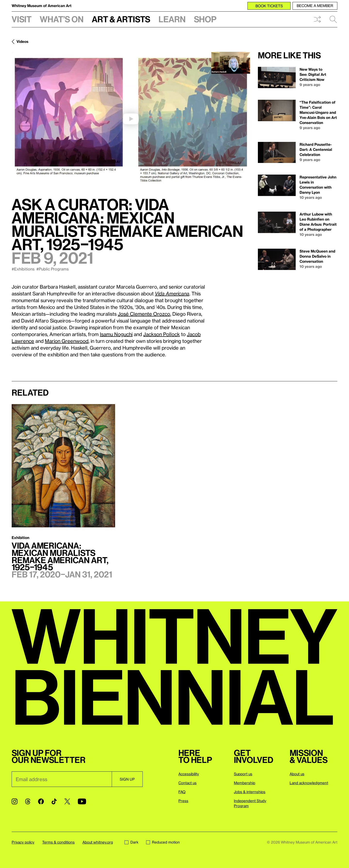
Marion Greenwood (67, 341)
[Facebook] (41, 801)
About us (297, 774)
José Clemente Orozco (144, 314)
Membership (245, 783)
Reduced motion (163, 842)
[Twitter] (67, 801)
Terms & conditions (58, 842)
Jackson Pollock (162, 334)
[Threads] (28, 801)
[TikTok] (54, 801)
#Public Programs (52, 269)
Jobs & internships (250, 792)
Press (183, 801)
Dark (131, 842)
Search (333, 19)
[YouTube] (82, 801)
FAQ (182, 792)
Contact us (187, 783)
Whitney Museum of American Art (42, 6)
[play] (131, 119)
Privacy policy (23, 842)
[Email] (62, 779)
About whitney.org (98, 842)
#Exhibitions (23, 269)
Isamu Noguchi (116, 334)
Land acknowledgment (309, 783)
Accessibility (189, 774)
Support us (243, 774)
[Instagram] (15, 801)
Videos (22, 41)
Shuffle (317, 19)
